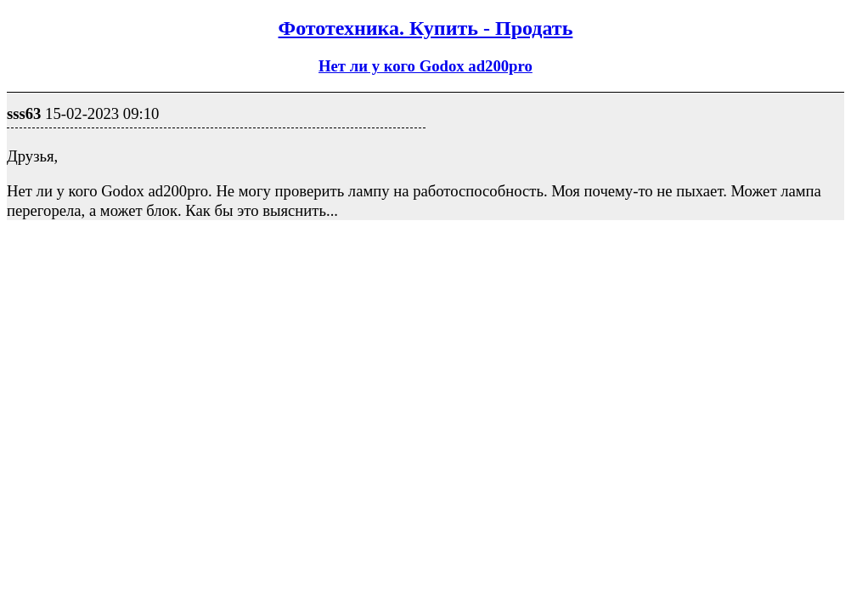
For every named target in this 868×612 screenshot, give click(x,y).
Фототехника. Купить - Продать (426, 28)
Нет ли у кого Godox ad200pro (426, 66)
